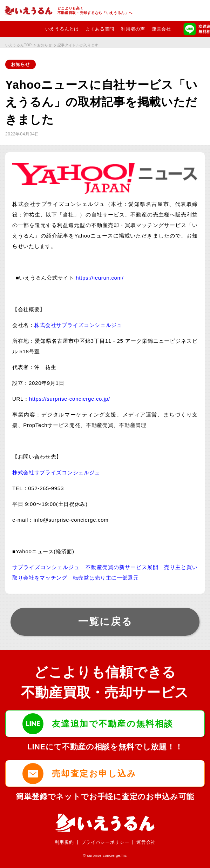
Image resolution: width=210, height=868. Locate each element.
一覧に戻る (106, 622)
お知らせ (45, 45)
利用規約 (64, 842)
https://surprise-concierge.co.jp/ (70, 399)
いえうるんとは (62, 29)
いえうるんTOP (19, 45)
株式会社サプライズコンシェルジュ (78, 325)
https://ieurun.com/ (101, 278)
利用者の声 (133, 29)
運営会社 (161, 29)
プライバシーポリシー (105, 842)
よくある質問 (100, 29)
